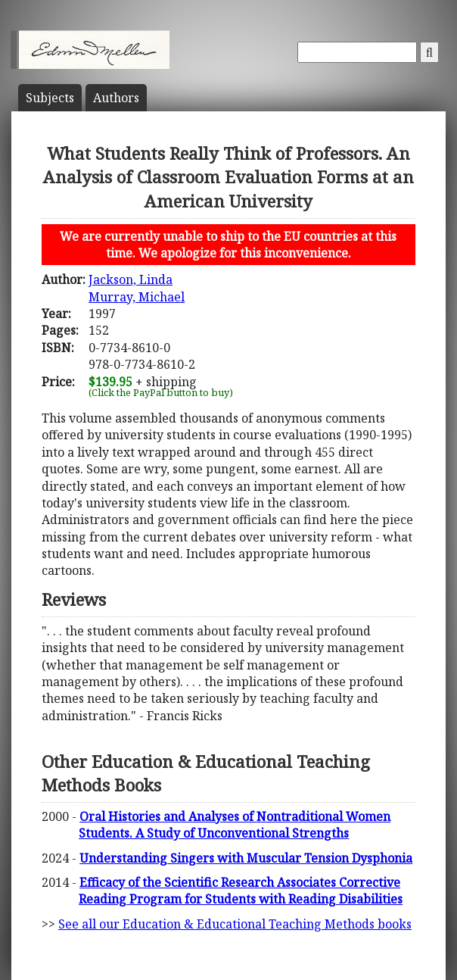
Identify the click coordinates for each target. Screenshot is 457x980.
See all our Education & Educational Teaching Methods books (235, 924)
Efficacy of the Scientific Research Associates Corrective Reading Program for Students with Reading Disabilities (241, 891)
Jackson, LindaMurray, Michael (137, 288)
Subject (50, 98)
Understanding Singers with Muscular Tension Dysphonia (246, 858)
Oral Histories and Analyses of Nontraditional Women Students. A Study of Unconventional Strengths (235, 825)
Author (116, 98)
